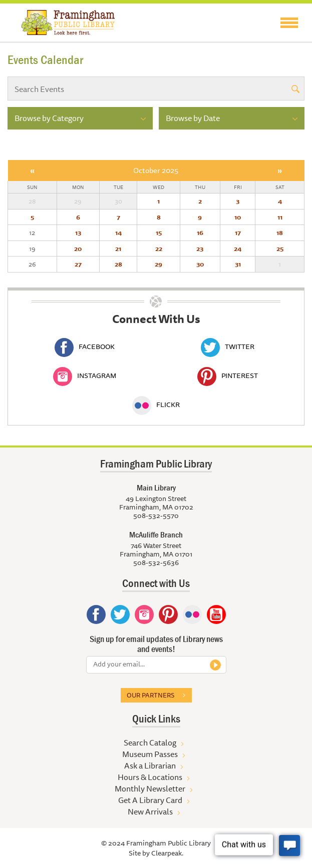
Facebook (85, 346)
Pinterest (228, 375)
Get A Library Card (150, 800)
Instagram (85, 375)
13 (78, 232)
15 (159, 232)
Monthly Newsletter (150, 788)
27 (78, 264)
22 (159, 248)
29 (159, 264)
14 (118, 232)
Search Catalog (150, 742)
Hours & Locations (150, 777)
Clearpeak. (167, 853)
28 (118, 264)
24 (238, 248)
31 (238, 264)
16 (200, 232)
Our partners (150, 695)
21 (118, 248)
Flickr (156, 404)
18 (280, 232)
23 (200, 248)
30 (200, 264)
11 (280, 217)
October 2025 (156, 170)
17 (238, 232)
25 (280, 248)
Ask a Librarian (150, 765)
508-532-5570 (156, 515)
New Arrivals (150, 811)
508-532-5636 (156, 562)
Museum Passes (150, 754)
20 (78, 248)
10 (238, 217)
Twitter (228, 346)
